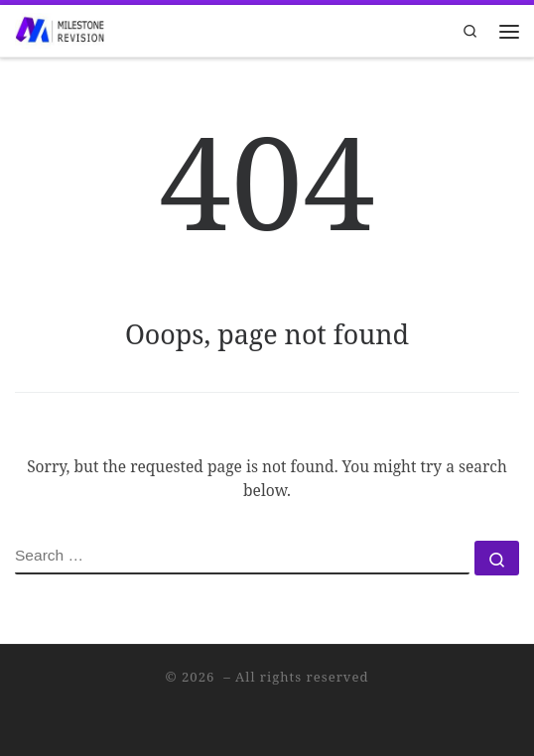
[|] (60, 28)
